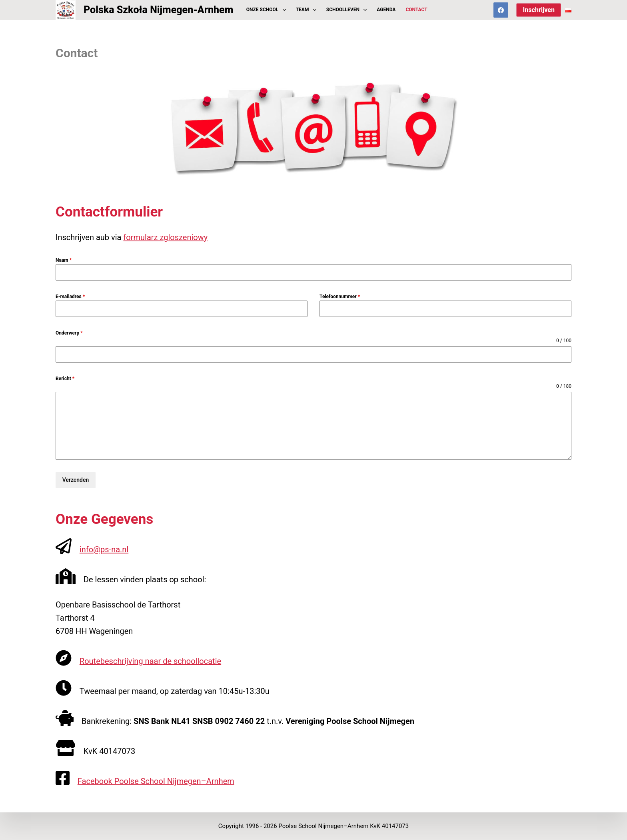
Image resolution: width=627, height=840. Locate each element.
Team (308, 10)
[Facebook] (501, 10)
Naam (64, 260)
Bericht (65, 379)
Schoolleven (348, 10)
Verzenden (76, 480)
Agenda (386, 10)
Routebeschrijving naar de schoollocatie (150, 661)
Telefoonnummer (340, 297)
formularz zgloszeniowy (165, 237)
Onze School (268, 10)
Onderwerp (69, 333)
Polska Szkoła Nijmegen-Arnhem (158, 10)
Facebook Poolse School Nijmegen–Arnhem (156, 781)
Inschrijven (539, 10)
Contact (416, 10)
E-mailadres (70, 297)
